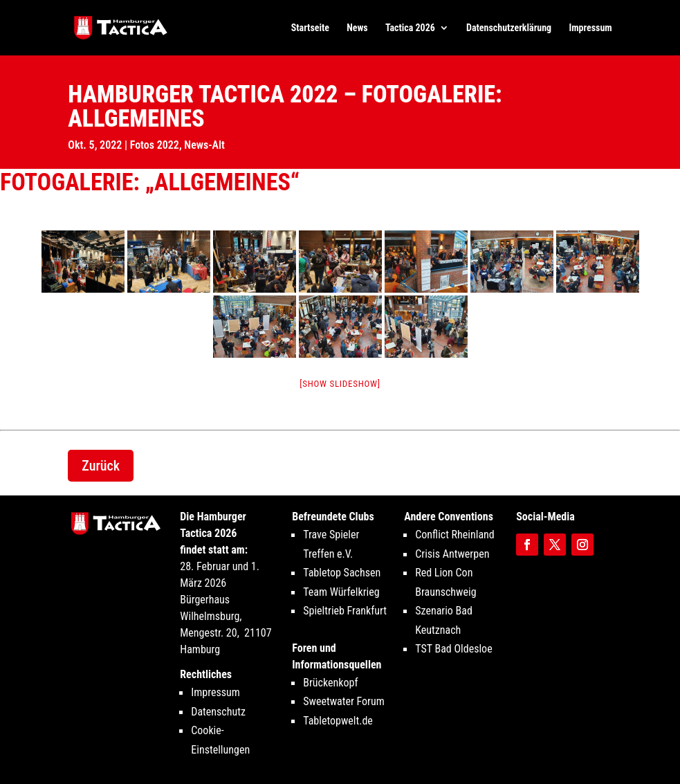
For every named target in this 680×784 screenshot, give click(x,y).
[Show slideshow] (340, 384)
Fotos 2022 (155, 145)
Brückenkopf (330, 683)
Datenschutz (218, 712)
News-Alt (204, 145)
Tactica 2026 (410, 28)
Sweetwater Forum (344, 701)
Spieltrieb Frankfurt (345, 611)
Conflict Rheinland (455, 535)
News (357, 28)
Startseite (310, 28)
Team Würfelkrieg (341, 592)
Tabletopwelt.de (338, 721)
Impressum (590, 28)
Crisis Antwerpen (452, 554)
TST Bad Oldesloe (453, 649)
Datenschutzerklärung (509, 28)
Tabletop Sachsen (342, 573)
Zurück (101, 466)
